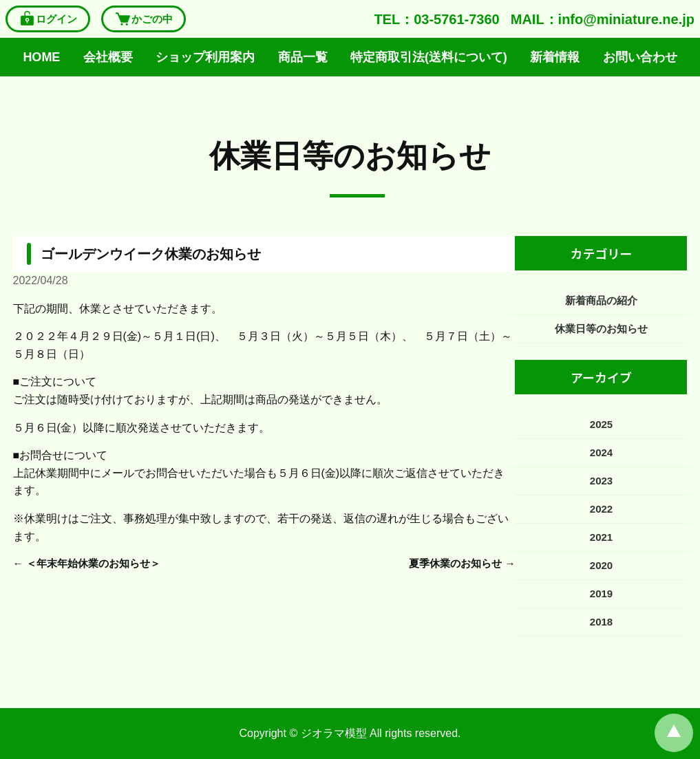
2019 (601, 594)
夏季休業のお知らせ (455, 563)
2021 (601, 537)
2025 (601, 424)
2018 (601, 622)
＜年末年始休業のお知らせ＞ (93, 563)
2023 (601, 481)
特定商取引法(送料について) (429, 57)
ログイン (48, 19)
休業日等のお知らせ (350, 156)
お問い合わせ (640, 57)
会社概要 (108, 57)
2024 (601, 452)
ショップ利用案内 (205, 57)
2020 (601, 565)
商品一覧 (303, 57)
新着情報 (555, 57)
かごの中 (144, 19)
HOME (41, 57)
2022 (601, 509)
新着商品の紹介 (601, 300)
